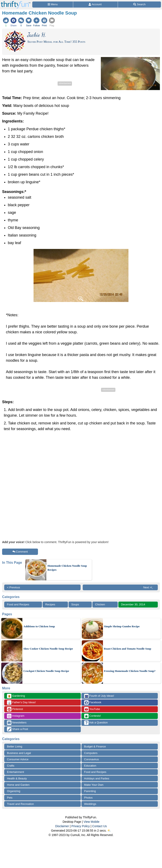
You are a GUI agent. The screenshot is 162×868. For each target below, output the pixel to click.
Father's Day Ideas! (21, 703)
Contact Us (99, 826)
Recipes (50, 604)
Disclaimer (62, 826)
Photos (88, 798)
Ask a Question (96, 723)
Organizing (14, 791)
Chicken (100, 604)
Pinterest (15, 709)
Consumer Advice (18, 759)
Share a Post (18, 729)
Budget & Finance (95, 746)
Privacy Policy (80, 826)
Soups (75, 604)
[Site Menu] (53, 5)
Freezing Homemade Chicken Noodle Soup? (130, 671)
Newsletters (17, 723)
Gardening (16, 696)
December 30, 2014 (133, 604)
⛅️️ (109, 831)
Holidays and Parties (97, 778)
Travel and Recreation (20, 804)
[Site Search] (139, 5)
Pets (10, 798)
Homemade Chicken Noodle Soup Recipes (67, 568)
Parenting (90, 791)
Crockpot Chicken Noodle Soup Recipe (46, 671)
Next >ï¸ (149, 587)
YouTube (92, 709)
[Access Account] (95, 5)
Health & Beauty (17, 778)
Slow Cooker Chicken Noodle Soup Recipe (48, 649)
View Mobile (91, 822)
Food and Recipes (18, 604)
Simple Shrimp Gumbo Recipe (122, 626)
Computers (91, 753)
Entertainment (16, 772)
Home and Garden (18, 785)
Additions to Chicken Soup (39, 626)
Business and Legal (19, 753)
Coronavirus (92, 759)
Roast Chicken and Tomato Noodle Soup (128, 649)
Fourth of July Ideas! (99, 696)
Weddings (90, 804)
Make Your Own (94, 785)
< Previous (13, 587)
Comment (20, 552)
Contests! (93, 716)
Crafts (11, 766)
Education (90, 766)
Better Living (15, 746)
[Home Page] (16, 2)
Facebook (93, 703)
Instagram (16, 716)
